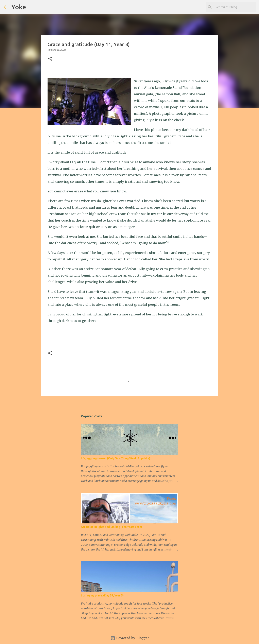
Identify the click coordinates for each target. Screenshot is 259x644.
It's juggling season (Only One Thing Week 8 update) (116, 458)
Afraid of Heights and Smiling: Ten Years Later (112, 527)
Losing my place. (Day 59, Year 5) (102, 595)
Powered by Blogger (130, 638)
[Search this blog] (235, 7)
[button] (50, 59)
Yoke (19, 7)
